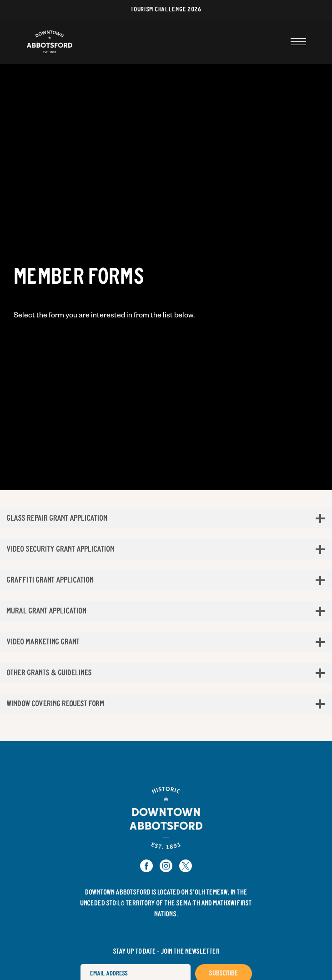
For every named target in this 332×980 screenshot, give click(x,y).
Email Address (80, 964)
